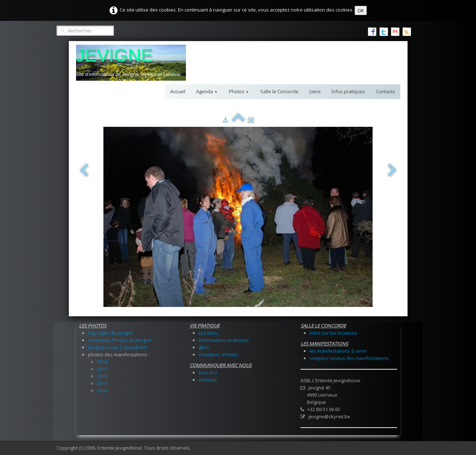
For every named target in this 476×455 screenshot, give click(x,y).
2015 (102, 369)
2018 (102, 391)
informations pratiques (224, 340)
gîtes (204, 347)
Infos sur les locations (333, 333)
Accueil (178, 92)
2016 (102, 376)
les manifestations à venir (338, 351)
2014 (102, 362)
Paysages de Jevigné (111, 333)
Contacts (385, 92)
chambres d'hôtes (218, 354)
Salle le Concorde (279, 92)
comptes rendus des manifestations (349, 358)
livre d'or (208, 373)
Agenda (207, 92)
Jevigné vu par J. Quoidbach (118, 347)
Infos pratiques (348, 92)
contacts (208, 380)
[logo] (131, 63)
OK (361, 10)
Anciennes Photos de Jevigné (120, 340)
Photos (239, 92)
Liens (315, 92)
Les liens (208, 333)
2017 (102, 383)
